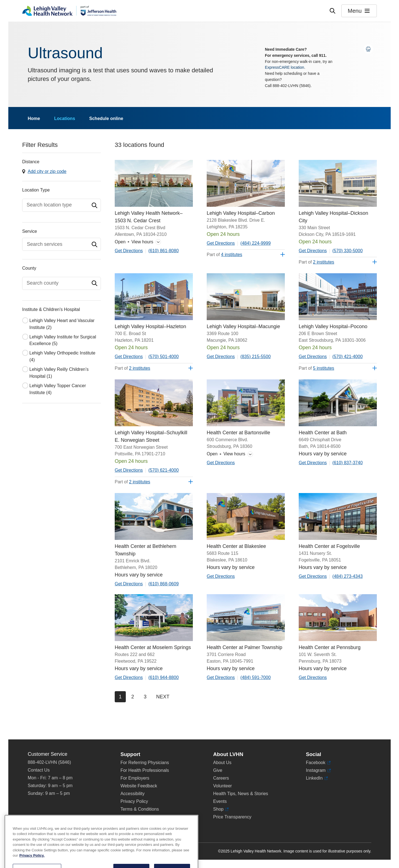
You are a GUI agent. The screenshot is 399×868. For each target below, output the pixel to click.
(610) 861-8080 (163, 251)
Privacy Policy (134, 801)
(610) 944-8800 (163, 677)
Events (220, 801)
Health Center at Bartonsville (238, 433)
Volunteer (222, 786)
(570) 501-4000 (163, 357)
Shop (220, 809)
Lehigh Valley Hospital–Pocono (333, 326)
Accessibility (133, 794)
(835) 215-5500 (255, 357)
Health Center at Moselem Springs (153, 647)
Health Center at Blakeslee (236, 546)
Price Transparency (232, 817)
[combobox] (62, 205)
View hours (134, 242)
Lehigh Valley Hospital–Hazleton (150, 326)
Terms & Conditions (140, 809)
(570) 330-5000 (347, 251)
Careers (221, 778)
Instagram (316, 770)
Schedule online (106, 118)
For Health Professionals (145, 770)
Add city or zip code (47, 171)
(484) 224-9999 (255, 243)
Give (218, 770)
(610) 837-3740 (347, 463)
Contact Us (39, 770)
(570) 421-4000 (347, 357)
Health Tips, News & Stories (241, 794)
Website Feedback (139, 786)
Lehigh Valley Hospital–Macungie (243, 326)
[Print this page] (368, 49)
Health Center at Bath (323, 433)
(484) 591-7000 (255, 677)
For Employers (135, 778)
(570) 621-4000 (163, 470)
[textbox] (59, 205)
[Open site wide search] (332, 11)
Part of (224, 255)
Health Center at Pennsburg (330, 647)
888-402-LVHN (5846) (49, 762)
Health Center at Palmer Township (245, 647)
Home (34, 118)
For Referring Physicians (145, 763)
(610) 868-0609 (163, 584)
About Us (222, 763)
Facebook (316, 763)
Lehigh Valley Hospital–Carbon (241, 213)
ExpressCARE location (285, 67)
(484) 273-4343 (347, 576)
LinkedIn (314, 778)
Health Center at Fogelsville (329, 546)
